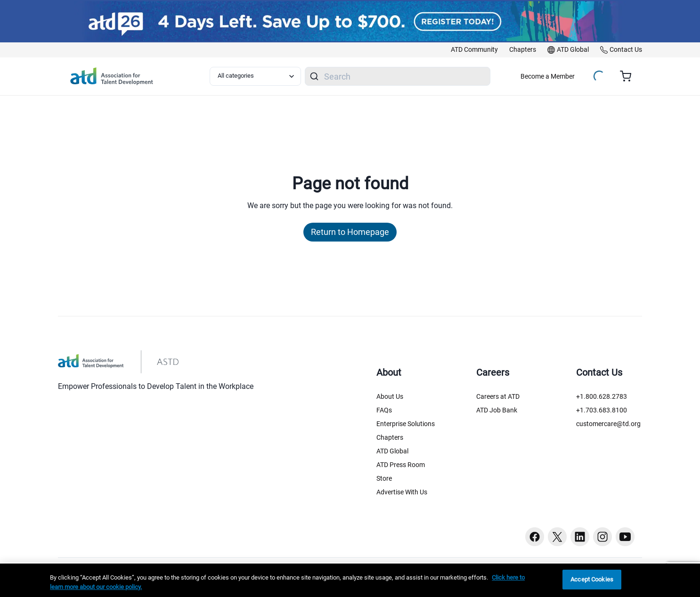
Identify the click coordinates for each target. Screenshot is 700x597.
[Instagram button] (602, 537)
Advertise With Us (402, 492)
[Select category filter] (255, 76)
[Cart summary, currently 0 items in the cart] (629, 76)
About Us (390, 396)
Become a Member (548, 76)
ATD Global (392, 451)
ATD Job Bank (497, 410)
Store (384, 478)
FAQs (384, 410)
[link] (474, 50)
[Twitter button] (557, 537)
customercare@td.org (608, 424)
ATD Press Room (401, 465)
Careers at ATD (498, 396)
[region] (350, 580)
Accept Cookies (592, 579)
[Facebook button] (535, 537)
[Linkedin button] (580, 537)
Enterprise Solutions (406, 424)
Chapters (390, 437)
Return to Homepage (350, 232)
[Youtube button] (625, 537)
